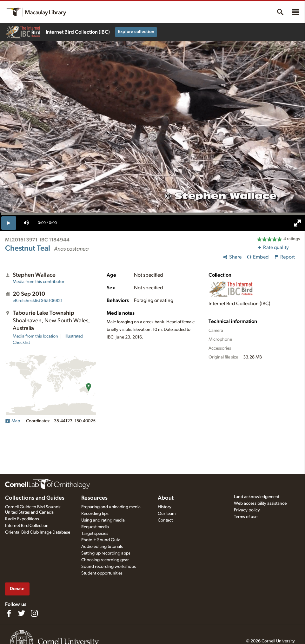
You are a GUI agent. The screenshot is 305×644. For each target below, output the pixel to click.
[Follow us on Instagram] (34, 613)
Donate (17, 589)
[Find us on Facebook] (9, 613)
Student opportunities (102, 573)
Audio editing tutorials (102, 547)
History (165, 507)
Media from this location (35, 336)
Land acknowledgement (257, 497)
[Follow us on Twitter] (22, 613)
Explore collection (136, 32)
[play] (9, 223)
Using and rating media (103, 520)
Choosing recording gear (105, 560)
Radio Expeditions (22, 519)
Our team (167, 514)
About (166, 498)
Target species (95, 534)
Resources (94, 498)
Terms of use (246, 517)
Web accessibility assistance (260, 503)
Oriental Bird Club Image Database (38, 532)
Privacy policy (247, 510)
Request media (95, 527)
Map (13, 421)
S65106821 (38, 301)
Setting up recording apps (106, 553)
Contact (165, 520)
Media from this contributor (39, 282)
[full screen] (297, 223)
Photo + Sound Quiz (100, 540)
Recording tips (95, 514)
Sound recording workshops (109, 567)
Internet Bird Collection (27, 526)
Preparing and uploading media (111, 507)
